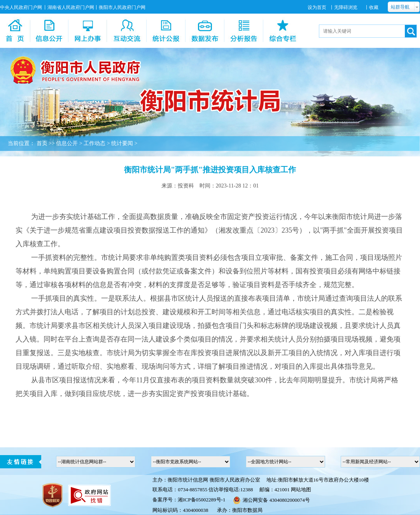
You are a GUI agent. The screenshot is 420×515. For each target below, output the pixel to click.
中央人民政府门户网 (21, 7)
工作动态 (94, 143)
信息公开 (67, 143)
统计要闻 (122, 143)
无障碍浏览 (346, 7)
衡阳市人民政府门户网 (122, 7)
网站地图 (301, 490)
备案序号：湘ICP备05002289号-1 (189, 500)
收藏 (374, 7)
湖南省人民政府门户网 (71, 7)
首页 (42, 143)
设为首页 (317, 7)
